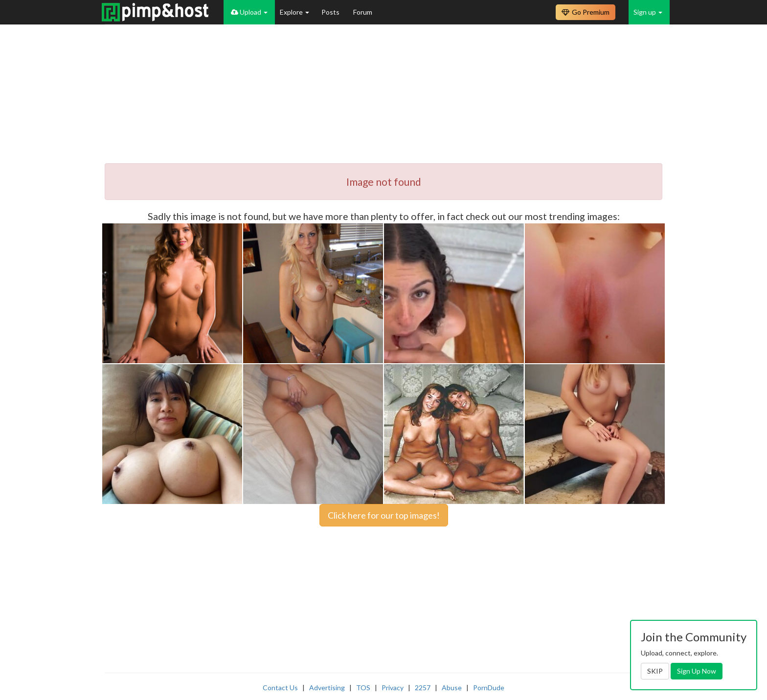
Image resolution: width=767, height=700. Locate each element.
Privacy (393, 688)
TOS (363, 688)
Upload (249, 12)
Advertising (327, 688)
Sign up (648, 12)
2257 (423, 688)
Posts (331, 12)
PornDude (489, 688)
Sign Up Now (697, 671)
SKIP (655, 671)
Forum (363, 12)
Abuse (452, 688)
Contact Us (280, 688)
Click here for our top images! (384, 515)
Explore (294, 12)
